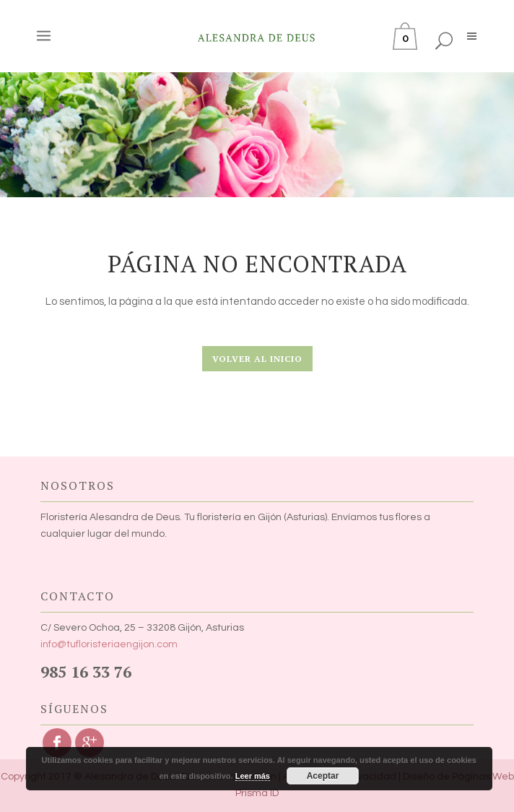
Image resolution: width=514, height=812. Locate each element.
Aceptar (323, 776)
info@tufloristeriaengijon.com (109, 644)
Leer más (253, 776)
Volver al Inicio (257, 359)
